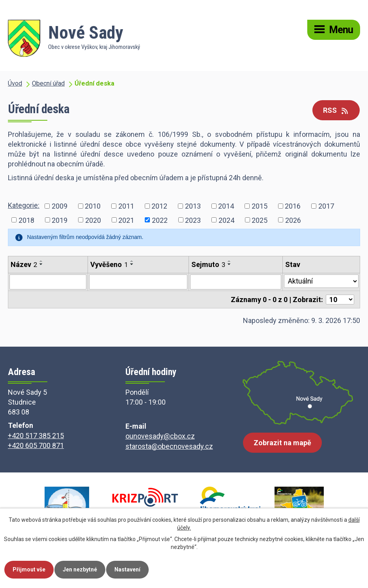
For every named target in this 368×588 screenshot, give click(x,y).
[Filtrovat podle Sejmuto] (236, 282)
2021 (126, 220)
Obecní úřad (48, 83)
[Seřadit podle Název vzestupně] (41, 261)
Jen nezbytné (80, 569)
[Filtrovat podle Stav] (321, 281)
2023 (193, 220)
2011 (126, 206)
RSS (336, 110)
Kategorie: (24, 205)
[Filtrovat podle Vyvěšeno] (138, 282)
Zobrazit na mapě (282, 443)
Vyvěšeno (109, 264)
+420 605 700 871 (36, 445)
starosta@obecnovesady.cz (169, 446)
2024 (226, 220)
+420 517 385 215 (36, 436)
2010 (93, 206)
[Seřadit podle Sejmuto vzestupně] (230, 261)
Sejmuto (208, 264)
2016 (293, 206)
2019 (60, 220)
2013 (193, 206)
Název (24, 264)
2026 (293, 220)
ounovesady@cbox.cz (160, 436)
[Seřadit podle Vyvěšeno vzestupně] (132, 261)
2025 (260, 220)
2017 (326, 206)
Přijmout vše (29, 569)
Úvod (15, 83)
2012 (159, 206)
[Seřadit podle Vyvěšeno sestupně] (132, 264)
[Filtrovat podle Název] (48, 282)
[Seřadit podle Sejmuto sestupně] (230, 264)
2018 (26, 220)
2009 (60, 206)
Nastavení (127, 569)
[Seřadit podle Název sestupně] (41, 264)
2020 (93, 220)
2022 (160, 220)
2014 (226, 206)
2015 (260, 206)
